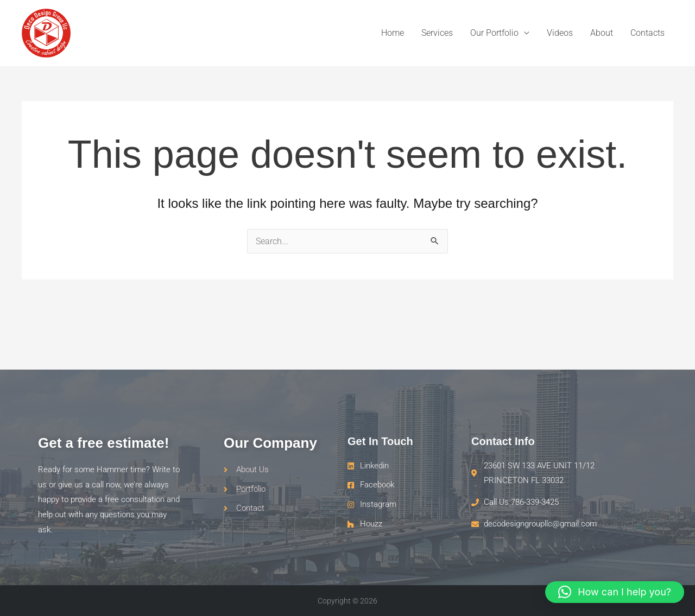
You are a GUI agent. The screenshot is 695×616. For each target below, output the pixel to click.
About (602, 33)
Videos (560, 33)
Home (393, 33)
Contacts (647, 33)
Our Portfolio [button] (494, 33)
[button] (615, 592)
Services (437, 33)
